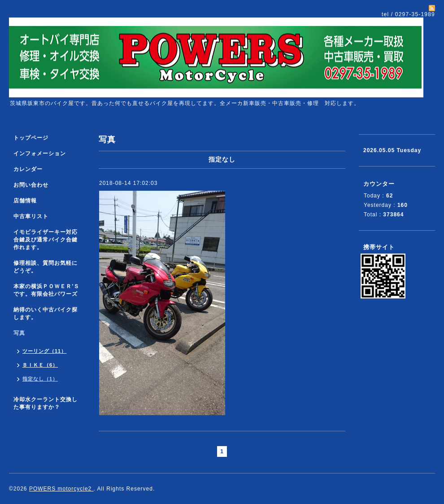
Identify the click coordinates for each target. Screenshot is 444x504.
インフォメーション (40, 153)
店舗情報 (25, 201)
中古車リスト (31, 216)
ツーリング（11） (44, 351)
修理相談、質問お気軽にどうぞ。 (46, 267)
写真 (19, 333)
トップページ (31, 138)
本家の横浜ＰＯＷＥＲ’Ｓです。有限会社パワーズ (46, 290)
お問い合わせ (31, 185)
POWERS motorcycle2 (61, 489)
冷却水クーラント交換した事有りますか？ (46, 403)
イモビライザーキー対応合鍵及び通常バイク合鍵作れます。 (46, 240)
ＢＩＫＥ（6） (40, 365)
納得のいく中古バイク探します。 (46, 313)
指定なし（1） (40, 379)
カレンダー (28, 169)
